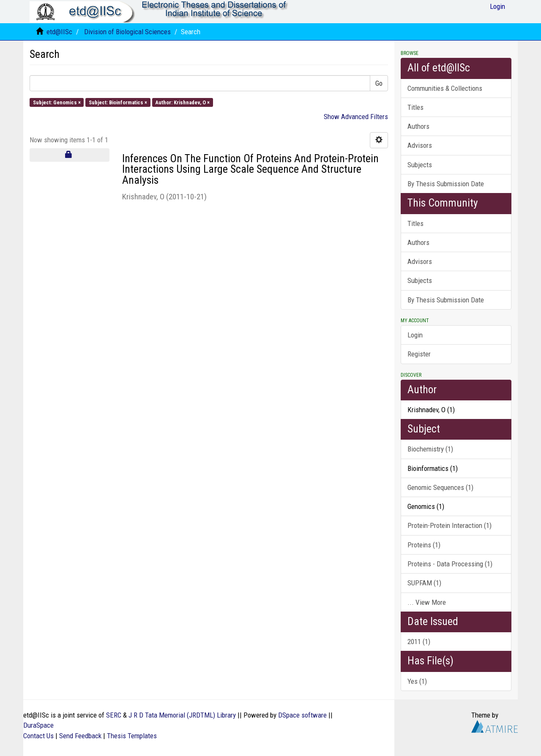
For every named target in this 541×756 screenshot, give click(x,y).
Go (379, 83)
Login (415, 335)
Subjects (420, 165)
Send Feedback (80, 736)
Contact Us (38, 736)
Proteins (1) (424, 545)
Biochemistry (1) (430, 449)
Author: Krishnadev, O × (182, 102)
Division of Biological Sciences (127, 32)
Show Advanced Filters (356, 117)
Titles (415, 107)
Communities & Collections (445, 88)
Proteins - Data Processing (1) (450, 564)
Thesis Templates (132, 736)
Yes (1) (417, 681)
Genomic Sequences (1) (440, 487)
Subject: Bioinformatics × (118, 102)
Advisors (420, 145)
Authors (418, 126)
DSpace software (302, 715)
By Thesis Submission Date (446, 184)
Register (419, 354)
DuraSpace (38, 725)
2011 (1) (419, 642)
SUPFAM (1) (424, 583)
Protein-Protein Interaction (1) (449, 525)
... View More (427, 602)
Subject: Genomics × (57, 102)
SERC (114, 715)
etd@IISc (59, 32)
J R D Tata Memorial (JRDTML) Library (182, 715)
